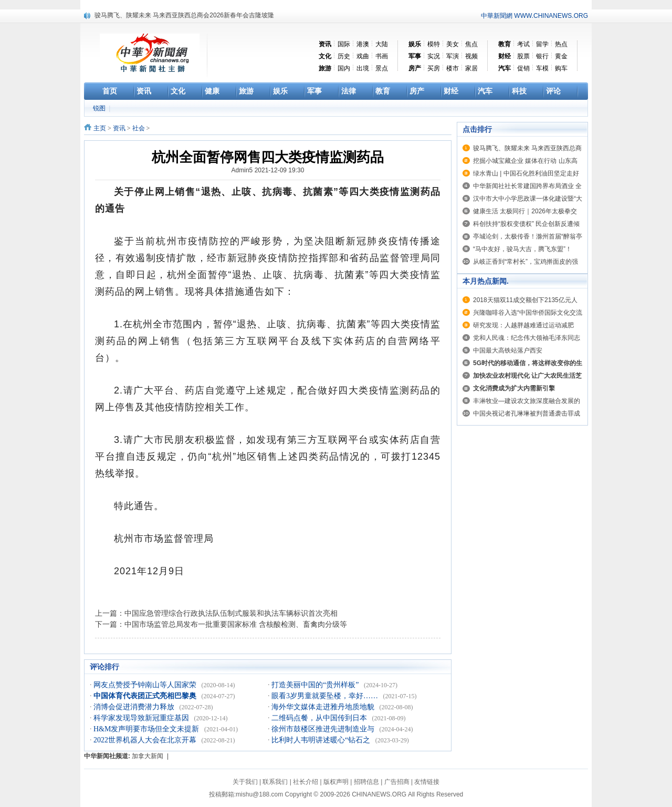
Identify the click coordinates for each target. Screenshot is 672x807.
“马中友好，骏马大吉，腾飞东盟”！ (522, 249)
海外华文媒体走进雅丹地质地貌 (324, 707)
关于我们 (245, 782)
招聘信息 (366, 782)
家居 (471, 68)
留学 (542, 44)
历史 (344, 56)
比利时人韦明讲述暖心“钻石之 (322, 740)
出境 (363, 68)
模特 (434, 44)
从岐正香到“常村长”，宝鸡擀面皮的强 (526, 262)
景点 (382, 68)
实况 (434, 56)
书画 (382, 56)
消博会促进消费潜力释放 (135, 707)
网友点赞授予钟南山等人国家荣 (146, 685)
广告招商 (397, 782)
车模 (542, 68)
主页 (100, 128)
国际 (344, 44)
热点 (561, 44)
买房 (434, 68)
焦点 (471, 44)
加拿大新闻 (148, 756)
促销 (523, 68)
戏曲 (363, 56)
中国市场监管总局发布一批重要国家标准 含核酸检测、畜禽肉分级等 (236, 624)
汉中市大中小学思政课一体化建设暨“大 (528, 199)
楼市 (453, 68)
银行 (542, 56)
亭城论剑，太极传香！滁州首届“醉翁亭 (528, 236)
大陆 (382, 44)
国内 (344, 68)
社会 (139, 128)
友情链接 (427, 782)
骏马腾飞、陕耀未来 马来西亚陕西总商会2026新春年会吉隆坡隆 (184, 15)
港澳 (363, 44)
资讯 (119, 128)
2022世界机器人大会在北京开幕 (146, 740)
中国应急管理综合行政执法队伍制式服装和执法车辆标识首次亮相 (231, 613)
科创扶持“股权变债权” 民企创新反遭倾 (526, 224)
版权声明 (336, 782)
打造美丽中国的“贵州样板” (316, 685)
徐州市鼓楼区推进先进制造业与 (324, 729)
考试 (523, 44)
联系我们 (275, 782)
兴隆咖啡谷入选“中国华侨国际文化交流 (528, 313)
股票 (523, 56)
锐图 (100, 108)
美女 (453, 44)
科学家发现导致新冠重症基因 (142, 718)
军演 (453, 56)
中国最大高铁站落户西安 (508, 350)
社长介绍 (306, 782)
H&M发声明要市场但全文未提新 (147, 729)
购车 (561, 68)
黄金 (561, 56)
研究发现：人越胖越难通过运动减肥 (523, 325)
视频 (471, 56)
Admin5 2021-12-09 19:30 (268, 170)
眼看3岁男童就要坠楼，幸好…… (326, 696)
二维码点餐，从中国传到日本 (320, 718)
